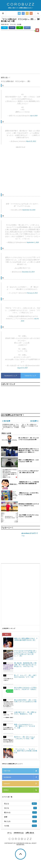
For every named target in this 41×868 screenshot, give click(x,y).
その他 (19, 24)
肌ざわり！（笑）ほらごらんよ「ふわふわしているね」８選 (25, 738)
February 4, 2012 (32, 293)
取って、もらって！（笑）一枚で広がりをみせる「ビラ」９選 (25, 676)
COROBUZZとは (19, 833)
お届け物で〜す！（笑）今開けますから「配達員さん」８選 (25, 713)
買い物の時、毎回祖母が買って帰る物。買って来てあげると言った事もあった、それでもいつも (25, 665)
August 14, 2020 (22, 368)
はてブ (27, 27)
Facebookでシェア (11, 376)
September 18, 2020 (29, 210)
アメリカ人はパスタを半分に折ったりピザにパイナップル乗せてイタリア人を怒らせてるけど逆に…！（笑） (25, 653)
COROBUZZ (21, 4)
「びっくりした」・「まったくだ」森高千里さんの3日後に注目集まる (26, 751)
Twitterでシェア (30, 376)
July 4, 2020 (34, 116)
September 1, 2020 (33, 242)
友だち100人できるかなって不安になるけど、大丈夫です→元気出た (26, 688)
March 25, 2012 (31, 141)
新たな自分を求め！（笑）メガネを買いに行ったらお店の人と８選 (25, 701)
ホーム (10, 833)
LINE (20, 27)
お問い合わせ (30, 833)
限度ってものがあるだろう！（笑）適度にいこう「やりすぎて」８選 (25, 726)
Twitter (4, 27)
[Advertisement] (20, 52)
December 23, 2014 (28, 272)
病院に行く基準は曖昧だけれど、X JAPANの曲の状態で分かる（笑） (26, 639)
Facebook (12, 27)
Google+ (21, 784)
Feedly (21, 790)
